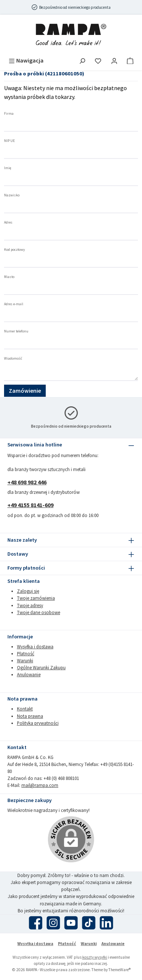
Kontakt (25, 709)
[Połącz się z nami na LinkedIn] (106, 923)
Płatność (26, 653)
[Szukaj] (82, 60)
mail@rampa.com (40, 785)
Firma (9, 114)
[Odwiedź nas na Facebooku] (36, 923)
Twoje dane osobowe (39, 612)
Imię (8, 168)
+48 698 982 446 (27, 482)
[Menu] (26, 60)
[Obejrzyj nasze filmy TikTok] (89, 923)
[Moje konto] (114, 60)
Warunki (25, 660)
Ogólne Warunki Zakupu (41, 667)
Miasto (9, 277)
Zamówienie (25, 391)
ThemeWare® (120, 970)
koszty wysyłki (95, 957)
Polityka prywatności (38, 723)
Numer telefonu (16, 331)
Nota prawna (30, 716)
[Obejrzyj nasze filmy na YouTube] (71, 923)
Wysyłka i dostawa (35, 646)
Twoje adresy (30, 605)
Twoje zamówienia (36, 598)
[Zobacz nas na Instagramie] (53, 923)
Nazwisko (12, 195)
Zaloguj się (28, 591)
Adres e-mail (14, 304)
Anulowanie (29, 674)
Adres (8, 222)
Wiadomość (13, 359)
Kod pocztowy (14, 250)
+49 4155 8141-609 (30, 505)
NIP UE (9, 141)
